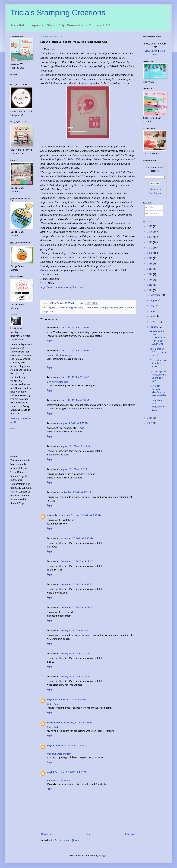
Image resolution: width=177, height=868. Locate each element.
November (156, 295)
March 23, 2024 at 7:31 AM (75, 377)
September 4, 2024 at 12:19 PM (77, 493)
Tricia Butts (19, 329)
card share (62, 308)
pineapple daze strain (58, 516)
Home (89, 834)
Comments (152, 213)
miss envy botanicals (57, 382)
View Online (151, 51)
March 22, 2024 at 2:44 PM (75, 351)
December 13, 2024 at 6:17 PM (77, 562)
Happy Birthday (76, 308)
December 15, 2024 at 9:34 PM (77, 585)
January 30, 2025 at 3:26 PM (75, 677)
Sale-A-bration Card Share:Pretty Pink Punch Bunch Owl (157, 338)
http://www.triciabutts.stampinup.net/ (62, 287)
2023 (150, 237)
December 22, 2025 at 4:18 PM (71, 772)
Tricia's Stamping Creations (58, 13)
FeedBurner (155, 193)
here (115, 79)
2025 (150, 226)
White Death (53, 704)
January (155, 327)
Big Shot (52, 308)
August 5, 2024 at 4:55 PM (74, 423)
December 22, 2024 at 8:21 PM (77, 608)
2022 (150, 242)
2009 (150, 423)
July (153, 306)
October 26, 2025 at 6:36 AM (77, 723)
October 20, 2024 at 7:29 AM (86, 516)
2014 (150, 274)
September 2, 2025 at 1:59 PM (70, 700)
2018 (150, 264)
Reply (49, 341)
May (153, 311)
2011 (150, 290)
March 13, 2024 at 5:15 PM (75, 328)
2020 (150, 253)
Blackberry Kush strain (58, 781)
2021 (150, 248)
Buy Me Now (54, 723)
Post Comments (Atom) (67, 840)
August (154, 300)
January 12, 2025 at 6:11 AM (75, 631)
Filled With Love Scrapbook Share (158, 364)
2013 (150, 280)
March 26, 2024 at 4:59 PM (75, 400)
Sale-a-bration (127, 308)
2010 (150, 418)
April (153, 316)
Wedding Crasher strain (59, 754)
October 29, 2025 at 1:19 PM (70, 746)
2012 (150, 285)
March (154, 322)
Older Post (129, 834)
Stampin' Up (47, 312)
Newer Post (47, 834)
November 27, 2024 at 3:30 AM (77, 539)
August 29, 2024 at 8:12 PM (75, 469)
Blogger (103, 856)
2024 (150, 232)
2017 (150, 269)
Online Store (104, 270)
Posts (149, 208)
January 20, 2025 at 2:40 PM (75, 654)
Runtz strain (53, 727)
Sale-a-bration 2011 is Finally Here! (158, 352)
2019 (150, 258)
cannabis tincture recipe (59, 355)
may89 (50, 700)
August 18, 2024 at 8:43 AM (75, 446)
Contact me (47, 270)
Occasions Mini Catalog (95, 308)
